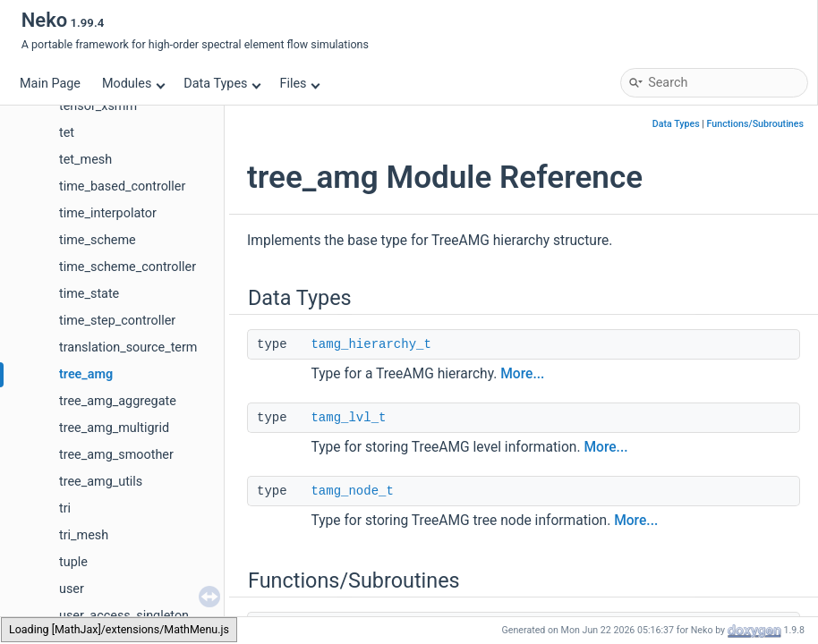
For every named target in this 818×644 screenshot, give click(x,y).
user (72, 589)
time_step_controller (117, 321)
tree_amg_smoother (116, 455)
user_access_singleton (124, 616)
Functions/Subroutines (755, 124)
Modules (134, 84)
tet (67, 133)
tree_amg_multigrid (114, 428)
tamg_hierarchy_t (371, 344)
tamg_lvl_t (348, 418)
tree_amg (86, 374)
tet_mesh (85, 160)
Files (299, 84)
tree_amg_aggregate (118, 401)
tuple (73, 562)
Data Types (222, 84)
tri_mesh (84, 535)
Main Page (50, 84)
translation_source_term (128, 347)
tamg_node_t (352, 491)
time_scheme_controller (128, 267)
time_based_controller (122, 186)
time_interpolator (108, 213)
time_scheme (98, 240)
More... (522, 374)
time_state (89, 294)
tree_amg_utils (101, 482)
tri (65, 508)
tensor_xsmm (98, 106)
